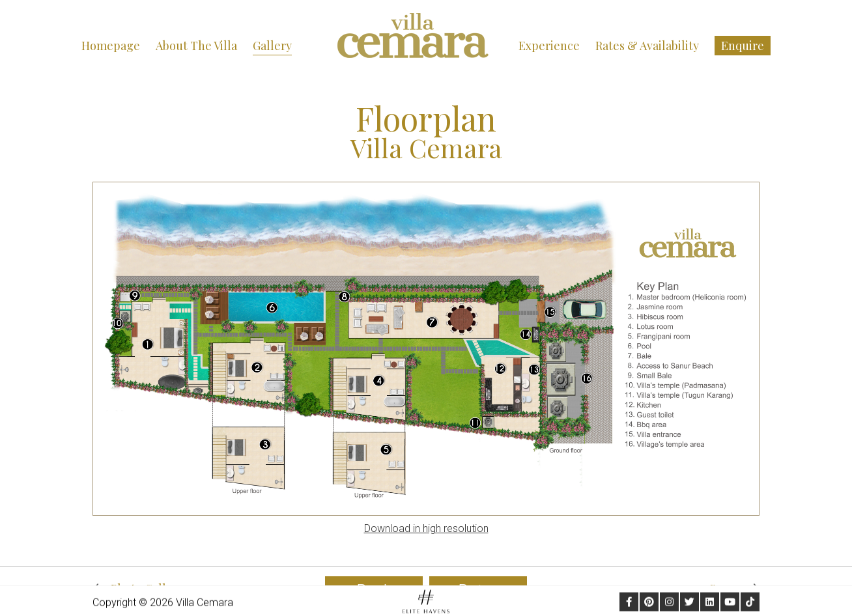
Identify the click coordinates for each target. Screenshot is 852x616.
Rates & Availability (647, 46)
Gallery (272, 46)
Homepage (111, 46)
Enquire (743, 46)
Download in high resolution (426, 528)
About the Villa (196, 46)
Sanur (734, 589)
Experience (549, 46)
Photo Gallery (138, 589)
